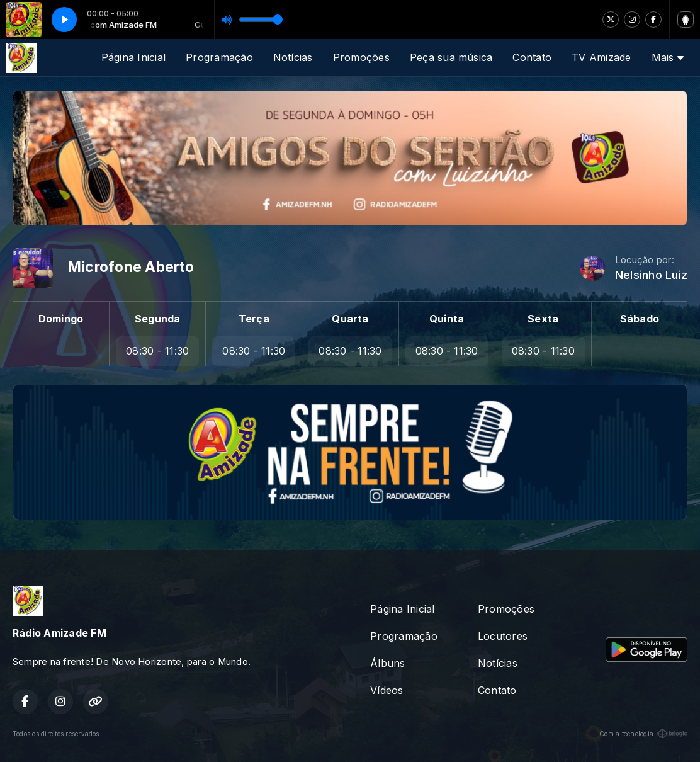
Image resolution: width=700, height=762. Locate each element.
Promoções (361, 57)
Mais (668, 57)
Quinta (447, 319)
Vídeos (387, 690)
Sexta (543, 319)
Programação (219, 57)
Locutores (503, 636)
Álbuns (387, 663)
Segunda (158, 319)
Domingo (61, 319)
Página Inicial (133, 57)
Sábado (640, 319)
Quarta (350, 319)
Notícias (293, 57)
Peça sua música (451, 57)
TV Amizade (601, 57)
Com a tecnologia (643, 734)
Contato (532, 57)
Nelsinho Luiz (651, 275)
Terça (254, 319)
